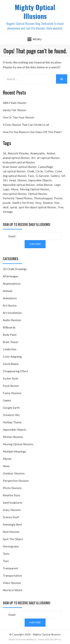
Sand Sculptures (13, 503)
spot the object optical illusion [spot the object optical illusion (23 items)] (37, 207)
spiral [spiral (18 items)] (14, 207)
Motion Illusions (13, 437)
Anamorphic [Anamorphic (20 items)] (38, 153)
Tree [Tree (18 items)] (61, 207)
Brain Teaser (11, 342)
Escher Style (10, 378)
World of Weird (13, 590)
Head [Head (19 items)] (12, 180)
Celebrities (10, 349)
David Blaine (11, 364)
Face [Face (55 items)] (31, 176)
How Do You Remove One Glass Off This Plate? (32, 132)
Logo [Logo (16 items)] (6, 189)
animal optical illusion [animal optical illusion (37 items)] (16, 158)
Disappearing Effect (15, 371)
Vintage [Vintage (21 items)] (8, 212)
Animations (10, 298)
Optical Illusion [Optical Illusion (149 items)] (38, 194)
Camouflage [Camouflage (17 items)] (46, 167)
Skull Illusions (11, 532)
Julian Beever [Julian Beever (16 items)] (44, 185)
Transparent (10, 568)
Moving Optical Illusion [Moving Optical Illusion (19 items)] (35, 189)
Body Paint (10, 335)
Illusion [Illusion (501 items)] (22, 180)
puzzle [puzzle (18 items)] (7, 203)
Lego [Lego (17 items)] (57, 185)
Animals (8, 291)
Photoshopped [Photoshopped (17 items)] (43, 198)
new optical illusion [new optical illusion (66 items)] (15, 194)
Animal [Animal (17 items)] (51, 153)
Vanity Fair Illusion (14, 110)
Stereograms (11, 546)
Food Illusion (11, 386)
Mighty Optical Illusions (35, 11)
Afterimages (11, 276)
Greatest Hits (11, 415)
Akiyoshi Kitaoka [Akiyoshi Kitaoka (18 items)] (18, 153)
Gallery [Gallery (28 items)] (55, 176)
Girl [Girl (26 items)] (5, 180)
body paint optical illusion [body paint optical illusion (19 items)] (19, 162)
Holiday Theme (12, 422)
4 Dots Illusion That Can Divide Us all (26, 125)
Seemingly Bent (12, 524)
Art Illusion (10, 305)
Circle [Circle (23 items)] (39, 171)
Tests (6, 554)
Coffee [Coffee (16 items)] (49, 171)
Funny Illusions (12, 393)
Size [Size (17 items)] (57, 203)
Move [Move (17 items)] (15, 189)
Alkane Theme (16, 639)
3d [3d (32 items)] (4, 153)
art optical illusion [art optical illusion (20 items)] (48, 158)
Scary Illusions (12, 510)
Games (7, 400)
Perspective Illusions (16, 481)
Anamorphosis (12, 284)
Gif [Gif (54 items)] (63, 176)
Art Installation (12, 313)
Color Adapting (12, 357)
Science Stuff (11, 517)
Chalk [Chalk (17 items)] (31, 171)
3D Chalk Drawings (15, 269)
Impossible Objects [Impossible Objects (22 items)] (40, 180)
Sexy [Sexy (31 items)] (38, 203)
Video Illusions (12, 583)
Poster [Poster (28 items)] (58, 198)
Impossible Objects (15, 430)
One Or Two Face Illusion (18, 117)
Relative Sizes (11, 495)
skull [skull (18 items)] (6, 207)
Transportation (12, 576)
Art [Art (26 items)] (33, 158)
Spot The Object (13, 539)
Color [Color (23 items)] (59, 171)
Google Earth (11, 408)
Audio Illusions (12, 320)
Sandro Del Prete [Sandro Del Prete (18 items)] (23, 203)
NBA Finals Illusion (15, 103)
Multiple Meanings (14, 451)
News (6, 466)
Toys (6, 561)
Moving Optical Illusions (18, 444)
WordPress (56, 639)
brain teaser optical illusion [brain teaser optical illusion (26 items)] (20, 167)
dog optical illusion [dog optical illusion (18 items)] (15, 176)
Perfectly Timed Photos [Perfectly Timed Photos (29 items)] (18, 198)
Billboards (9, 327)
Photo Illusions (12, 488)
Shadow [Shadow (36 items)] (48, 203)
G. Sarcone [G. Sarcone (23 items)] (42, 176)
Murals (7, 459)
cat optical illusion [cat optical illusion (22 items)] (14, 171)
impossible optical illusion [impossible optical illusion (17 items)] (19, 185)
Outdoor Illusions (14, 473)
